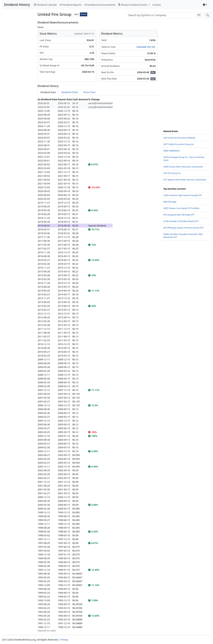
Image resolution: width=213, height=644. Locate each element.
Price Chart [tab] (89, 92)
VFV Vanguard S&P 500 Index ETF (179, 215)
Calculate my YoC (146, 47)
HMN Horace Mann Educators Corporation (183, 167)
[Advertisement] (18, 71)
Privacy (64, 640)
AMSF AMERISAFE (172, 151)
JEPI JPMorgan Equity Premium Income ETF (183, 228)
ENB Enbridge (170, 202)
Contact (157, 5)
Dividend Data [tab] (48, 92)
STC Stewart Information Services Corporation (185, 180)
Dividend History (17, 5)
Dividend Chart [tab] (70, 92)
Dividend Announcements (100, 5)
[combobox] (165, 15)
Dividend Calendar (46, 5)
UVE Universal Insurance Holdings (179, 138)
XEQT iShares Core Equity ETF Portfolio (181, 208)
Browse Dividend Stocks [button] (133, 5)
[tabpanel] (98, 365)
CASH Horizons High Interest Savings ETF (183, 195)
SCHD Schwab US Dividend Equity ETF (181, 221)
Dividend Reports (71, 5)
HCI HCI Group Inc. (172, 173)
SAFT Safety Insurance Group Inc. (179, 144)
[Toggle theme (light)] (205, 5)
